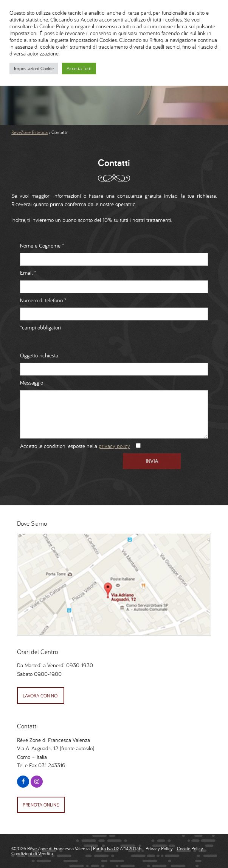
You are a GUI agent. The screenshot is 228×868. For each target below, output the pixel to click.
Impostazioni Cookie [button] (34, 68)
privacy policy (114, 446)
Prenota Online (41, 805)
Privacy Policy (159, 849)
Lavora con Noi (41, 696)
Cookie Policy (190, 849)
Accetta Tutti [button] (79, 68)
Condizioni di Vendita (32, 853)
